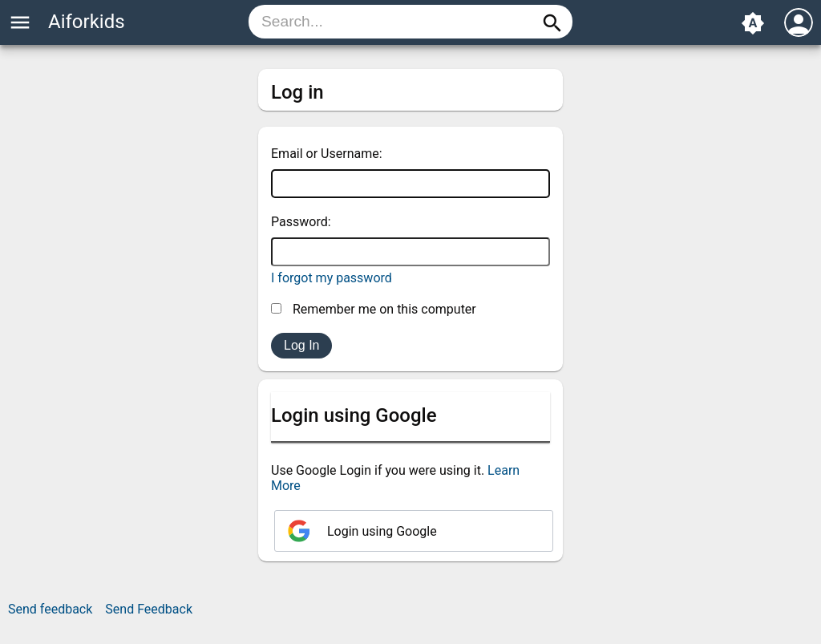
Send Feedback (149, 609)
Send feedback (50, 609)
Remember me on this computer (374, 309)
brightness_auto (753, 23)
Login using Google (382, 531)
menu (20, 22)
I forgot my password (332, 278)
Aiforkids (87, 22)
